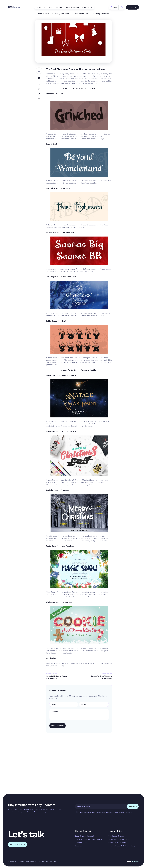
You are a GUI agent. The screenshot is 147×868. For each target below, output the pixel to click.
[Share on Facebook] (39, 79)
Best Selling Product (85, 836)
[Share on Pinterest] (39, 89)
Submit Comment (58, 725)
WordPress (48, 7)
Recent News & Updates (119, 843)
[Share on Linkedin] (39, 94)
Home (39, 7)
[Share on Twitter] (39, 84)
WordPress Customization (119, 839)
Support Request (82, 846)
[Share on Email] (39, 100)
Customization (73, 7)
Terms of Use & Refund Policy (122, 846)
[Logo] (14, 7)
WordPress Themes (116, 836)
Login (114, 7)
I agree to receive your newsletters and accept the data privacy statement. (104, 812)
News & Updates (52, 14)
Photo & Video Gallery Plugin (88, 839)
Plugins (58, 7)
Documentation (81, 843)
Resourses (86, 7)
